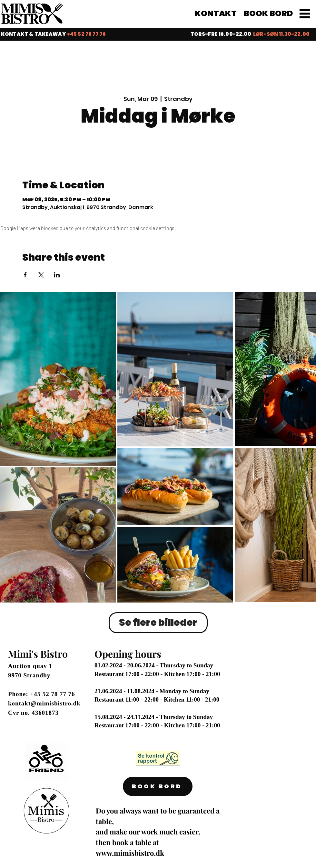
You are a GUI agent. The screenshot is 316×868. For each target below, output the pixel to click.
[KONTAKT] (216, 14)
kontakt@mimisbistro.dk (44, 703)
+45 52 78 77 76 (52, 694)
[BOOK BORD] (269, 14)
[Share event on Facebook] (25, 275)
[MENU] (305, 14)
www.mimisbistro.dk (130, 853)
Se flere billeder (158, 623)
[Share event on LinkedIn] (57, 275)
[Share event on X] (41, 275)
